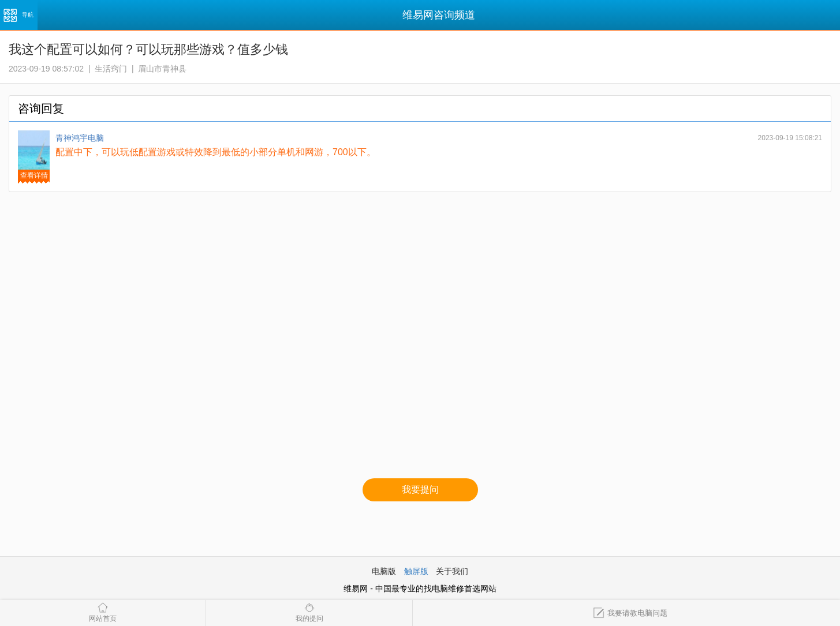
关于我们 (452, 571)
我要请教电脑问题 (630, 613)
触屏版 (416, 571)
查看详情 (34, 175)
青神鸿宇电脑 (80, 138)
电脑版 (384, 571)
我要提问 (420, 490)
